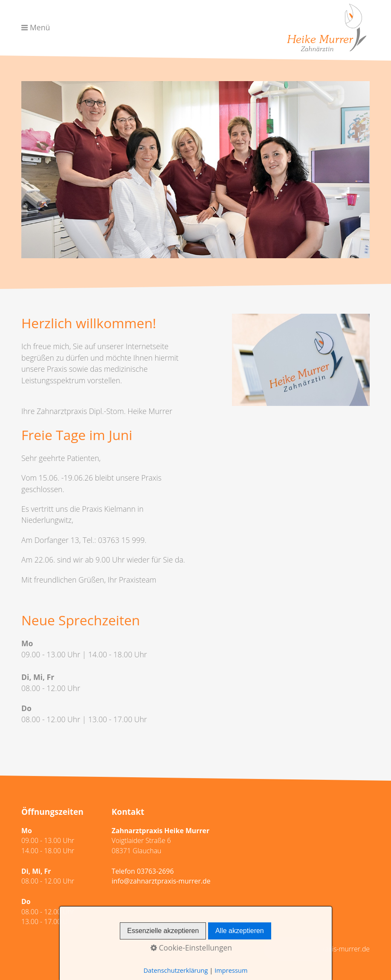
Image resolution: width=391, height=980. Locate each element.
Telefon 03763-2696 (143, 871)
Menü (40, 27)
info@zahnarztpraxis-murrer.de (161, 881)
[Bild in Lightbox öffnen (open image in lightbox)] (301, 360)
